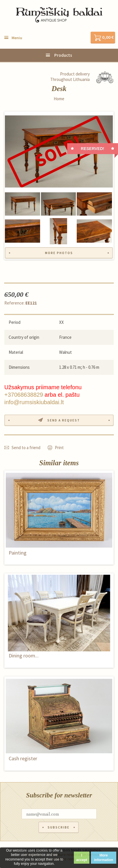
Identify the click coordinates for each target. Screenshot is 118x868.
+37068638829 (24, 395)
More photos (59, 253)
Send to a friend (26, 448)
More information (104, 858)
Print (59, 448)
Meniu (17, 38)
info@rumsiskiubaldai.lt (34, 402)
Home (59, 99)
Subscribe (59, 827)
